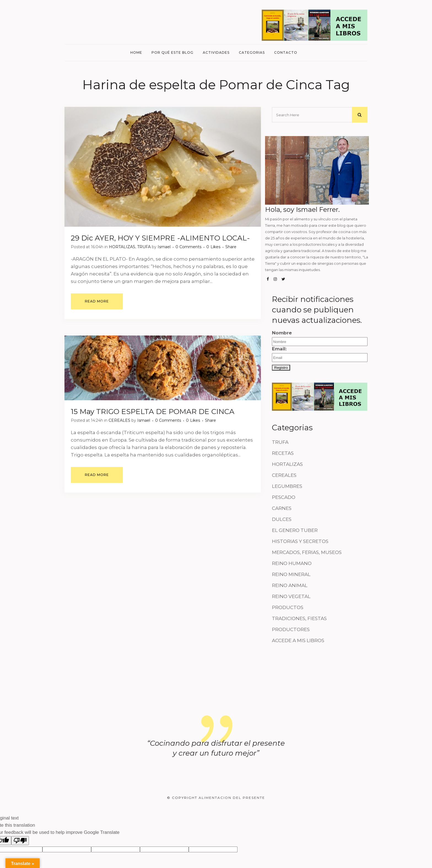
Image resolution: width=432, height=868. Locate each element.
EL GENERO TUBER (295, 530)
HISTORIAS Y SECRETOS (300, 541)
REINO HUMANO (292, 563)
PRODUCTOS (288, 607)
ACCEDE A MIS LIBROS (298, 640)
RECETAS (283, 453)
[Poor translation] (20, 841)
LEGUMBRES (287, 486)
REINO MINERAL (291, 574)
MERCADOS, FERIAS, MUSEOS (307, 552)
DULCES (282, 519)
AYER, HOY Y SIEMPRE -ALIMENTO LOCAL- (172, 238)
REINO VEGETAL (291, 596)
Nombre (282, 333)
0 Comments (188, 247)
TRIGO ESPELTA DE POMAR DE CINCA (165, 412)
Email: (320, 354)
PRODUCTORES (291, 629)
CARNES (282, 508)
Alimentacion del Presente (232, 798)
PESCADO (284, 497)
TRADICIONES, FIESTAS (299, 618)
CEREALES (119, 420)
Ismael (164, 247)
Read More (97, 301)
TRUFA (144, 247)
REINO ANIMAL (290, 585)
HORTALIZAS (122, 247)
